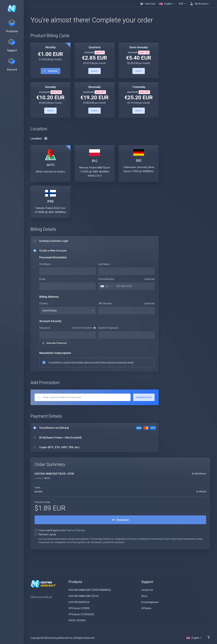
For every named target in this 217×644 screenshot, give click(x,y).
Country (44, 303)
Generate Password (54, 343)
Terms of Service (76, 530)
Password (45, 328)
